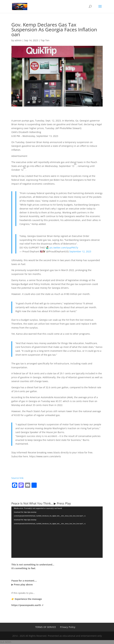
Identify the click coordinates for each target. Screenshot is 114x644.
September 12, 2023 (80, 251)
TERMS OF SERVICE (46, 627)
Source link (17, 478)
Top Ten (45, 40)
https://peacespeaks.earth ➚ (27, 605)
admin (18, 40)
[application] (57, 532)
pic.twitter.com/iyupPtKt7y (64, 248)
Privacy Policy (68, 627)
